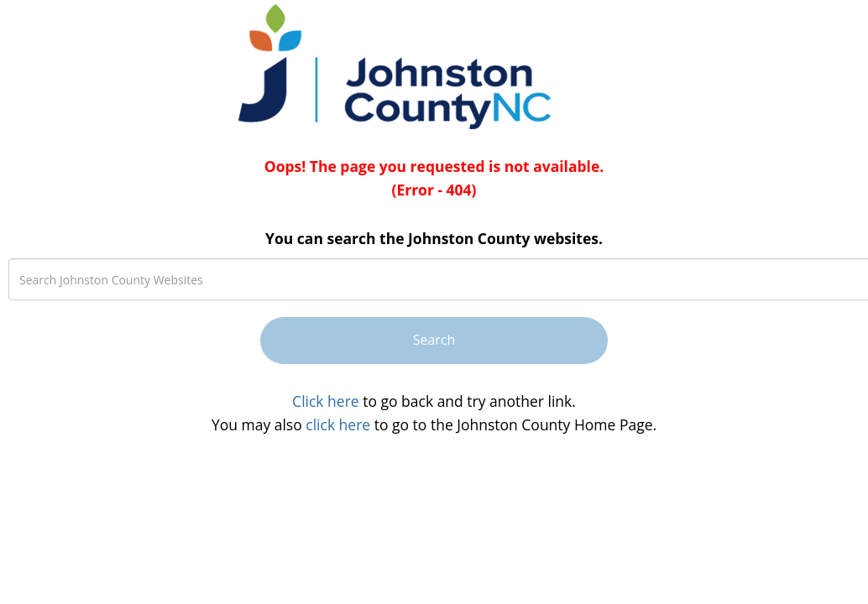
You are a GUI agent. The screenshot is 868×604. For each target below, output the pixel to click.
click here (338, 424)
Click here (326, 401)
